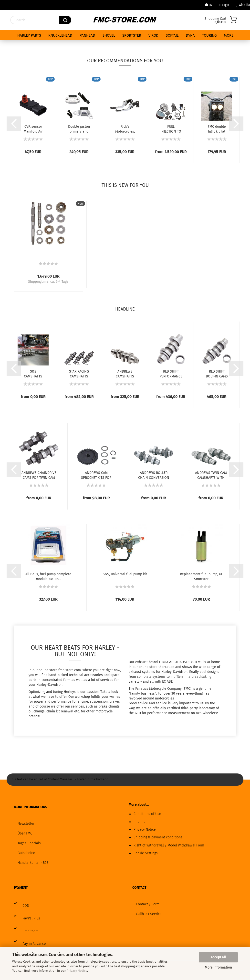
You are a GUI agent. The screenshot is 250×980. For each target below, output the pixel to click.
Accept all (218, 957)
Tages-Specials (29, 843)
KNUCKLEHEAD (60, 35)
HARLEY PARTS (29, 35)
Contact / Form (148, 904)
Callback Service (149, 914)
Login (224, 5)
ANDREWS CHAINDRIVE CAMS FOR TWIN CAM (39, 475)
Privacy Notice (77, 971)
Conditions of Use (147, 814)
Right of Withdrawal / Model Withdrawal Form (169, 845)
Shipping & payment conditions (158, 837)
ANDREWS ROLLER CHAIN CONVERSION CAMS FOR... (154, 475)
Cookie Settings (146, 853)
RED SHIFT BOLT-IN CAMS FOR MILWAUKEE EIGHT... (217, 374)
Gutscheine (26, 853)
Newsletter (26, 824)
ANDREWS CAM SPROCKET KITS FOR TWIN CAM (96, 475)
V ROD (153, 35)
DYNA (190, 35)
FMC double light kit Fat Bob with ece (217, 129)
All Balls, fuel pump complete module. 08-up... (48, 576)
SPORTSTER (132, 35)
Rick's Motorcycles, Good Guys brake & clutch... (125, 129)
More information (218, 967)
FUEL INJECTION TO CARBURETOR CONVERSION (171, 129)
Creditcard (31, 931)
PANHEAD (87, 35)
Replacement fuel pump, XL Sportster (201, 576)
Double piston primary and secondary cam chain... (79, 129)
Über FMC (25, 833)
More (229, 35)
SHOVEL (109, 35)
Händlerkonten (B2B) (34, 863)
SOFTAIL (172, 35)
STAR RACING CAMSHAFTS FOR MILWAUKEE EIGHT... (79, 374)
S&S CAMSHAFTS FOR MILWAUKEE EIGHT (33, 374)
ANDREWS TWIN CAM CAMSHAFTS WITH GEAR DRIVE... (211, 475)
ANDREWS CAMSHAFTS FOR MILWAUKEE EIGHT (125, 374)
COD (26, 906)
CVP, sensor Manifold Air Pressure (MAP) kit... (33, 129)
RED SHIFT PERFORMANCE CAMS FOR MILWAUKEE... (171, 374)
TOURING (209, 35)
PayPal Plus (31, 918)
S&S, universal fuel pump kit (125, 574)
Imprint (139, 822)
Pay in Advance (34, 944)
